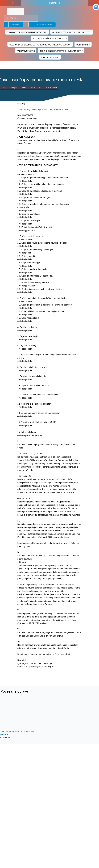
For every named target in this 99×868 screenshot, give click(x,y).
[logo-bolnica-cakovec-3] (34, 674)
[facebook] (13, 3)
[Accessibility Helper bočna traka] (96, 7)
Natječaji (15, 88)
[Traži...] (7, 18)
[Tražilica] (21, 18)
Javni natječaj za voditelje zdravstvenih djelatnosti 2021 (43, 110)
